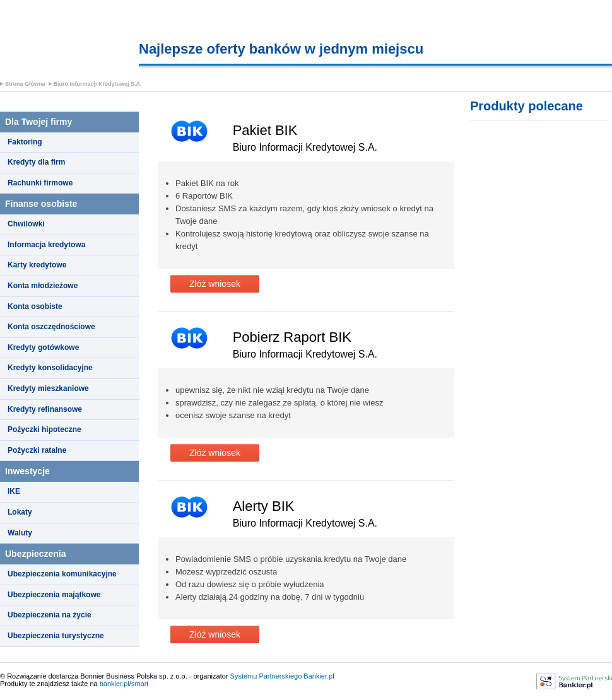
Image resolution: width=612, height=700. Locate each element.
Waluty (20, 533)
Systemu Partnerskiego (266, 676)
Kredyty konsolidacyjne (50, 368)
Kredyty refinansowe (45, 409)
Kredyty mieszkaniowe (48, 388)
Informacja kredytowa (46, 245)
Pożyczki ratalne (37, 450)
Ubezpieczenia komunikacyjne (62, 574)
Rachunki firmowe (40, 183)
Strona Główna (25, 84)
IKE (14, 491)
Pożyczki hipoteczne (44, 429)
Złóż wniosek (215, 284)
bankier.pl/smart (124, 684)
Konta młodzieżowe (43, 286)
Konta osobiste (35, 306)
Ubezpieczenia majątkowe (54, 595)
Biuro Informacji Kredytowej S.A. (98, 84)
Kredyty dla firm (36, 162)
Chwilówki (26, 224)
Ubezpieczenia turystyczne (56, 636)
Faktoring (25, 142)
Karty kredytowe (37, 265)
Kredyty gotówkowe (43, 347)
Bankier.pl (319, 676)
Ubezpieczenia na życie (50, 615)
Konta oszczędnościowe (51, 327)
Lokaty (20, 512)
